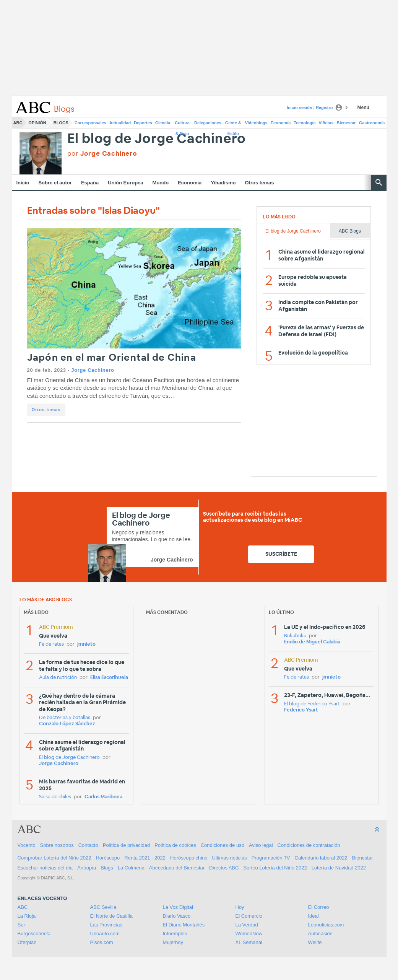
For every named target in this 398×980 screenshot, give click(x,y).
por (102, 154)
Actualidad (120, 123)
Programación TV (271, 858)
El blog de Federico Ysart (312, 704)
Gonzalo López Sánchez (67, 724)
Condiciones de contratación (309, 845)
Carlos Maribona (103, 797)
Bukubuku (295, 636)
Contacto (88, 845)
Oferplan (27, 942)
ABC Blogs (350, 231)
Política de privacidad (127, 845)
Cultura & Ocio (182, 124)
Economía (281, 123)
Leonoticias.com (326, 925)
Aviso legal (261, 845)
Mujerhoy (173, 942)
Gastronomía (372, 123)
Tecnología (305, 123)
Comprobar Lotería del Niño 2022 (54, 858)
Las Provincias (106, 925)
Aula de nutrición (58, 678)
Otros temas (260, 183)
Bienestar (346, 123)
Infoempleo (175, 934)
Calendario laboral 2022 (321, 858)
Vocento (27, 845)
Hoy (240, 907)
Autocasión (320, 934)
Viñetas (326, 123)
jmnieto (86, 644)
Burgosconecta (34, 934)
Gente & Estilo (233, 124)
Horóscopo (108, 858)
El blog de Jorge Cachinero (157, 139)
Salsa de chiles (55, 797)
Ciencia (163, 123)
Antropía (87, 868)
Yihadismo (223, 183)
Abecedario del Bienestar (177, 868)
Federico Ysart (301, 710)
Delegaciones (208, 123)
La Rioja (27, 916)
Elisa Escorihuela (109, 678)
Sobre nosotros (57, 845)
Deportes (143, 123)
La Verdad (247, 925)
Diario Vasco (177, 916)
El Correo (319, 907)
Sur (21, 925)
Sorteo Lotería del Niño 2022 (275, 868)
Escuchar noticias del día (45, 868)
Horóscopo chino (189, 858)
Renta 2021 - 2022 (145, 858)
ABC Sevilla (103, 907)
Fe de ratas (51, 644)
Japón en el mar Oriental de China (112, 358)
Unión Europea (125, 183)
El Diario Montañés (184, 925)
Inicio (23, 183)
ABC (18, 123)
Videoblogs (256, 123)
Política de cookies (175, 845)
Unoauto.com (105, 934)
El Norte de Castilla (111, 916)
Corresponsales (90, 123)
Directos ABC (224, 868)
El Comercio (249, 916)
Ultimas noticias (230, 858)
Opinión (37, 123)
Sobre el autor (55, 183)
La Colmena (131, 868)
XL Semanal (249, 942)
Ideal (314, 916)
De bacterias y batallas (65, 718)
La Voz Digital (178, 907)
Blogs (61, 123)
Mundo (161, 183)
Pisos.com (102, 942)
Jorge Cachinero (93, 370)
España (90, 183)
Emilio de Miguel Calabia (312, 642)
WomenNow (249, 934)
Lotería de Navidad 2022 (339, 868)
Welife (315, 942)
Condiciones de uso (223, 845)
